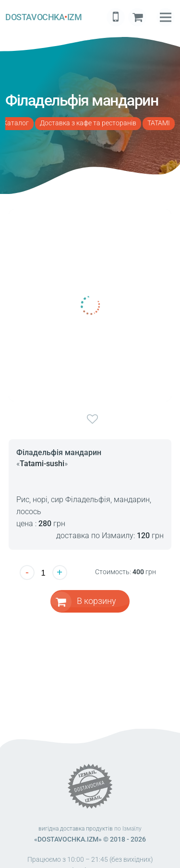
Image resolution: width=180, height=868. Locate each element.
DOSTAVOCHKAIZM (43, 17)
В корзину (96, 601)
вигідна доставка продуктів (76, 829)
